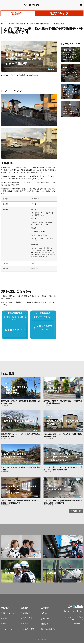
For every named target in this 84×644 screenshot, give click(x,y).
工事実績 (11, 24)
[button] (81, 5)
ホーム (3, 24)
